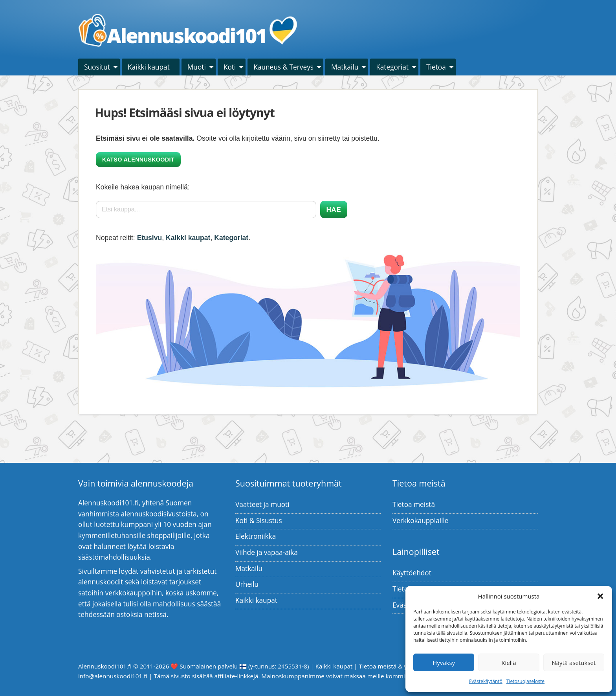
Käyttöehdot (412, 573)
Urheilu (247, 584)
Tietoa (436, 67)
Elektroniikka (256, 536)
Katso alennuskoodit (138, 160)
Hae (334, 209)
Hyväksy (444, 663)
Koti (230, 67)
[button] (600, 596)
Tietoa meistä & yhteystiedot (399, 666)
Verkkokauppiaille (421, 521)
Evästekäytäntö (486, 681)
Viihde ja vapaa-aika (267, 552)
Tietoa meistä (414, 504)
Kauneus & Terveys (283, 67)
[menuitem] (99, 67)
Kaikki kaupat (149, 67)
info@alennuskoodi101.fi (113, 676)
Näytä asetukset (574, 663)
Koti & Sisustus (259, 521)
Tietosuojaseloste (525, 681)
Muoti (197, 67)
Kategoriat (392, 67)
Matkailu (345, 67)
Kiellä (509, 663)
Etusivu (150, 238)
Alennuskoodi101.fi (105, 666)
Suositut (97, 67)
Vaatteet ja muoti (262, 504)
